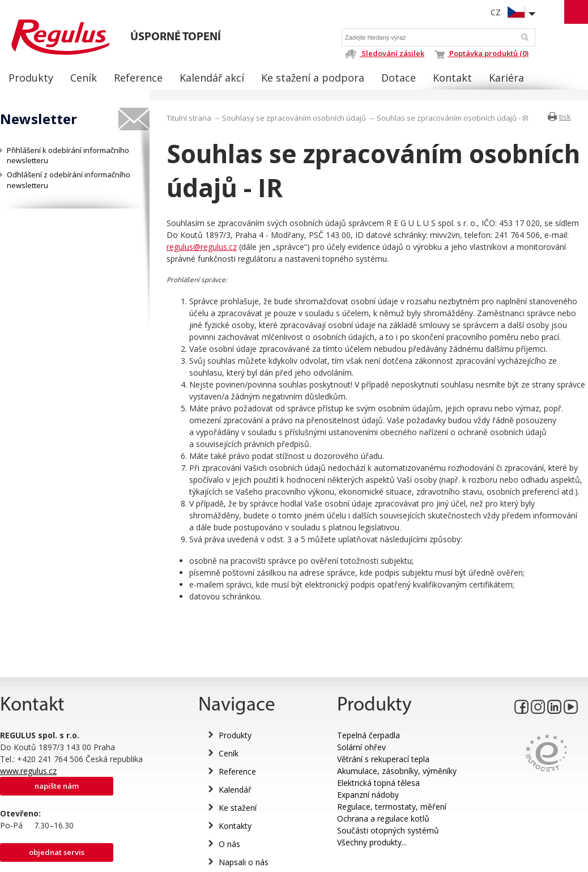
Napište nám (57, 786)
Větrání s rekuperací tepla (383, 759)
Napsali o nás (244, 862)
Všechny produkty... (372, 842)
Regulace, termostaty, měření (392, 807)
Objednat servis (57, 852)
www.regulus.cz (28, 771)
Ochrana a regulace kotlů (383, 818)
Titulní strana (189, 118)
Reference (237, 771)
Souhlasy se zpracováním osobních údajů (294, 118)
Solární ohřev (361, 747)
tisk (565, 117)
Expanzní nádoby (368, 795)
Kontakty (235, 826)
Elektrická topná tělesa (378, 783)
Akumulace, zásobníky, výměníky (397, 771)
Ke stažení (238, 808)
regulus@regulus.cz (202, 247)
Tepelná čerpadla (368, 735)
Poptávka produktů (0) (482, 53)
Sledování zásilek (384, 53)
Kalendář (235, 790)
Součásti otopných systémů (388, 830)
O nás (229, 844)
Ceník (229, 753)
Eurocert (546, 753)
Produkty (235, 735)
